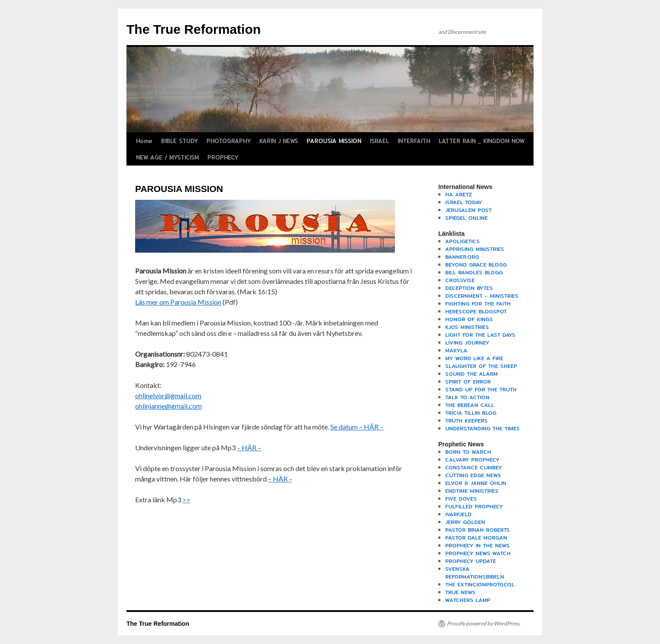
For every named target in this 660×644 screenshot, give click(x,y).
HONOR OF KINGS (469, 319)
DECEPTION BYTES (469, 288)
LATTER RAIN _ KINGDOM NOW (482, 141)
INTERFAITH (414, 141)
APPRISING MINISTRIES (475, 249)
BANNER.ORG (462, 257)
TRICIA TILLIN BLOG (471, 413)
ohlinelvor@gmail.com (168, 395)
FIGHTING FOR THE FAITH (478, 304)
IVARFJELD (458, 514)
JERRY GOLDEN (465, 522)
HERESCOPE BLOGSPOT (476, 311)
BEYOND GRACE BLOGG (476, 265)
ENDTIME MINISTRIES (472, 491)
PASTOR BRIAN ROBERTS (477, 530)
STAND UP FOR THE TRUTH (481, 389)
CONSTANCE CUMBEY (474, 467)
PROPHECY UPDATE (471, 561)
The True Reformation (194, 29)
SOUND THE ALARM (471, 374)
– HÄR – (249, 447)
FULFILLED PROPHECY (474, 506)
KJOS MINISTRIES (467, 327)
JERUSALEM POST (468, 210)
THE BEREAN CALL (470, 405)
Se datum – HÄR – (357, 427)
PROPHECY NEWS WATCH (478, 553)
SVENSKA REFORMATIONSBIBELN (475, 573)
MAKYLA (456, 350)
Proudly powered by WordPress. (484, 623)
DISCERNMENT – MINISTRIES (482, 296)
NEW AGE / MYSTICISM (167, 157)
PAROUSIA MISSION (334, 141)
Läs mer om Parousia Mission (178, 302)
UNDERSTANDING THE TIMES (482, 428)
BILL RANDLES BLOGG (474, 272)
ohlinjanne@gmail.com (168, 406)
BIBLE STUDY (180, 141)
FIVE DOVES (461, 499)
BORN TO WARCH (468, 452)
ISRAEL (379, 141)
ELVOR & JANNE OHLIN (476, 483)
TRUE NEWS (460, 592)
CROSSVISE (460, 280)
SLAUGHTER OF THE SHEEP (481, 366)
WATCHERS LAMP (468, 600)
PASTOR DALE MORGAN (476, 538)
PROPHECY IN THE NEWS (477, 545)
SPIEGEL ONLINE (466, 218)
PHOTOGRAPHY (229, 141)
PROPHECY (223, 157)
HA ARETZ (459, 194)
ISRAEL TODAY (464, 202)
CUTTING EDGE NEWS (473, 475)
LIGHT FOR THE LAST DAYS (480, 335)
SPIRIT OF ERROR (468, 382)
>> (186, 499)
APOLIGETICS (463, 241)
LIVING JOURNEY (467, 343)
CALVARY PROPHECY (472, 460)
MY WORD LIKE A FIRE (474, 358)
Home (144, 141)
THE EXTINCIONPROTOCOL (480, 584)
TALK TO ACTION (467, 397)
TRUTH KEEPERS (466, 421)
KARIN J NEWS (279, 141)
